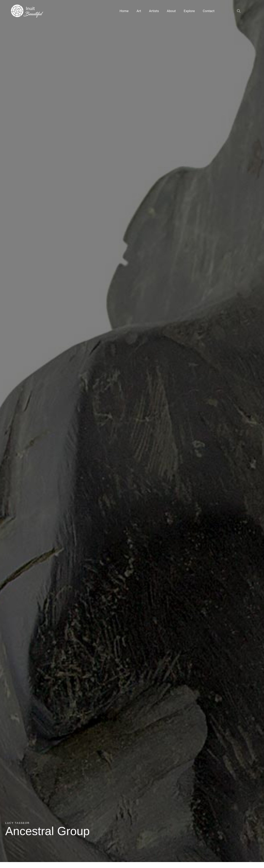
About (171, 11)
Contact (209, 11)
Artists (154, 11)
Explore (189, 11)
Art (139, 11)
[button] (239, 11)
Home (124, 11)
